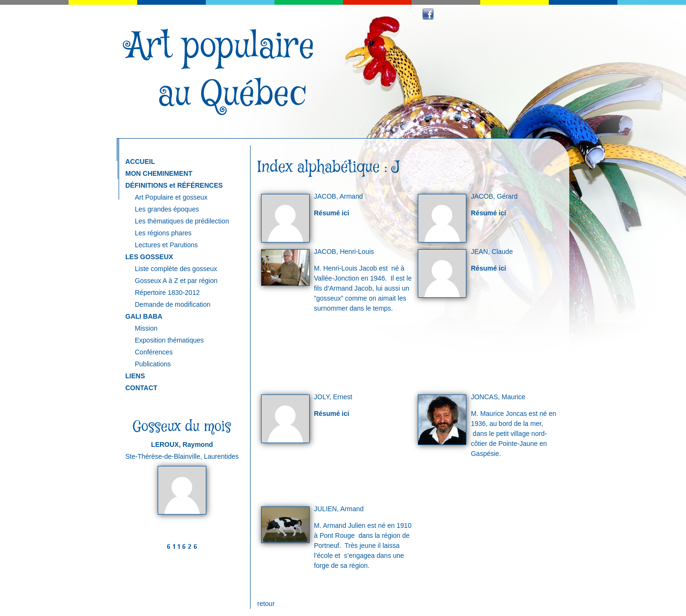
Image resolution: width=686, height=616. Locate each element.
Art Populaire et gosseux (171, 197)
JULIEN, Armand (339, 509)
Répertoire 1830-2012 (167, 293)
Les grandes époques (167, 209)
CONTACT (141, 388)
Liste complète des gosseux (176, 269)
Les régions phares (163, 233)
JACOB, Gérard (494, 196)
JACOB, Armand (338, 196)
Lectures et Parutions (166, 245)
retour (266, 604)
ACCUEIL (140, 162)
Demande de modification (173, 304)
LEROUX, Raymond (182, 444)
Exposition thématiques (169, 340)
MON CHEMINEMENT (159, 173)
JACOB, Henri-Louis (344, 252)
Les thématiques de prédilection (182, 221)
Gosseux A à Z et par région (176, 281)
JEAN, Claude (492, 252)
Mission (146, 328)
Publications (153, 364)
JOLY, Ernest (333, 397)
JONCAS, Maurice (498, 397)
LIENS (135, 376)
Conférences (154, 352)
